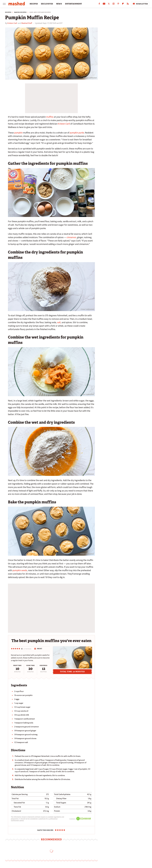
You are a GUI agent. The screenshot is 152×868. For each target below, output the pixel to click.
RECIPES (34, 4)
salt (59, 322)
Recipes (8, 12)
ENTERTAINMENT (74, 4)
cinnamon (71, 237)
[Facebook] (99, 4)
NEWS (59, 4)
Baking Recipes (20, 12)
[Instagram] (114, 4)
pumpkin (18, 133)
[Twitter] (109, 4)
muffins (50, 117)
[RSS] (128, 4)
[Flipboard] (123, 4)
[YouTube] (104, 4)
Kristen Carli (12, 23)
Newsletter (140, 4)
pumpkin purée (77, 133)
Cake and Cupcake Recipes (40, 12)
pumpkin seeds (20, 570)
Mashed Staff (27, 23)
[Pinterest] (118, 4)
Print (38, 649)
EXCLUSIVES (47, 4)
